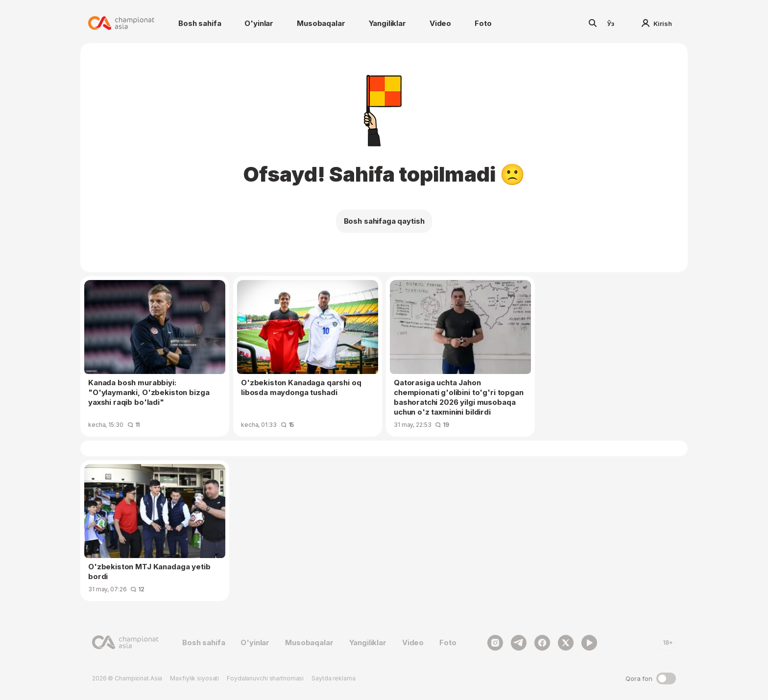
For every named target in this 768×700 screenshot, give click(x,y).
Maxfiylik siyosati (194, 678)
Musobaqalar (321, 23)
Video (440, 23)
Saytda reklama (333, 678)
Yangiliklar (387, 23)
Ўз (611, 23)
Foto (483, 23)
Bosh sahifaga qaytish (384, 221)
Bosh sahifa (200, 23)
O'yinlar (259, 23)
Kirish (657, 23)
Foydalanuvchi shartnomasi (265, 678)
